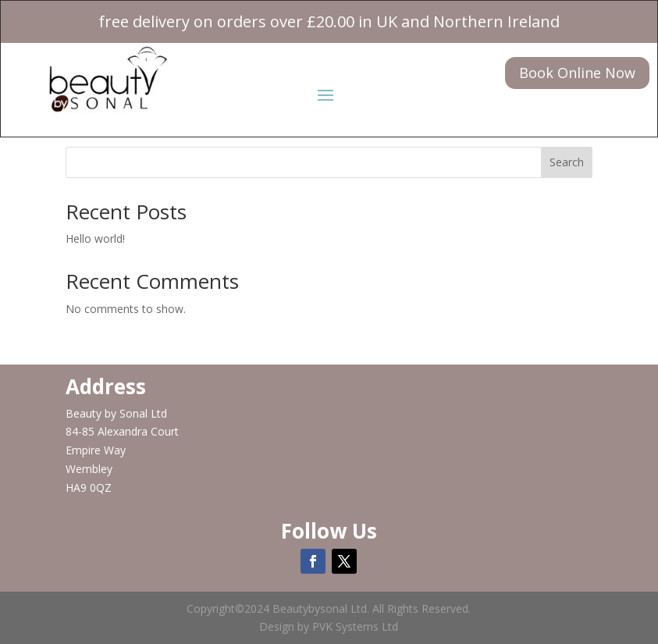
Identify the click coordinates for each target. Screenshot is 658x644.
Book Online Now (577, 73)
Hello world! (95, 238)
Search (567, 162)
